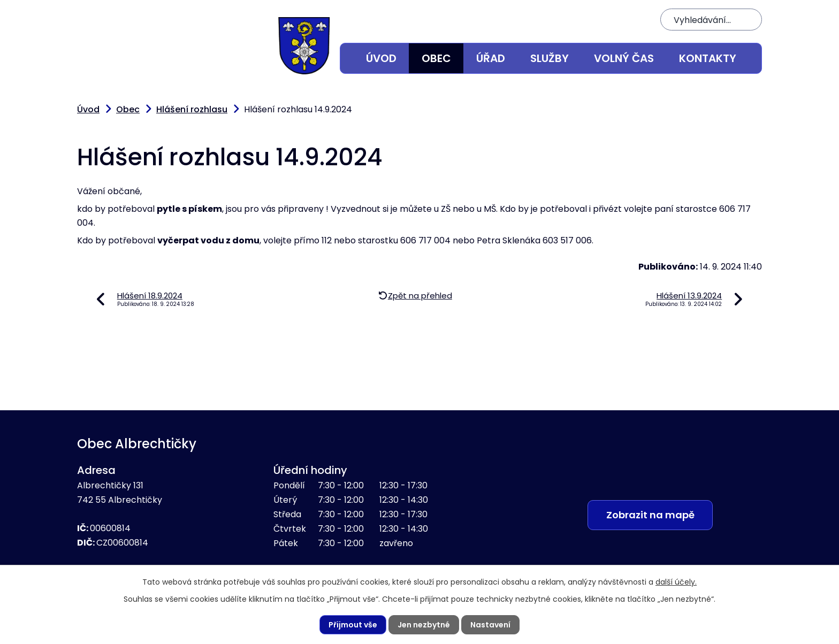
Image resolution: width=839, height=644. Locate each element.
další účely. (676, 582)
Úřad (491, 58)
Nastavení (490, 625)
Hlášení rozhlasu (192, 109)
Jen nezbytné (424, 625)
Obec (436, 58)
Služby (550, 58)
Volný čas (624, 58)
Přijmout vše (353, 625)
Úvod (381, 58)
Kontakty (708, 58)
